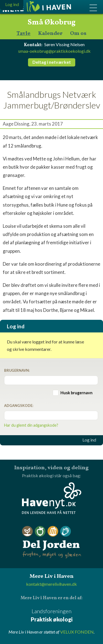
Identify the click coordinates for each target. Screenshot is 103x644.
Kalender (50, 34)
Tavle (23, 34)
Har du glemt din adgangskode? (31, 425)
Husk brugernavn (76, 393)
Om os (78, 34)
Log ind (89, 440)
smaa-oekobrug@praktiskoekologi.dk (54, 51)
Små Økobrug (51, 23)
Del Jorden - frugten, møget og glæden (52, 542)
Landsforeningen (51, 616)
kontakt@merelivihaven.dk (51, 584)
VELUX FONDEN (77, 632)
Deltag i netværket (52, 62)
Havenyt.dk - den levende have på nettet (52, 498)
